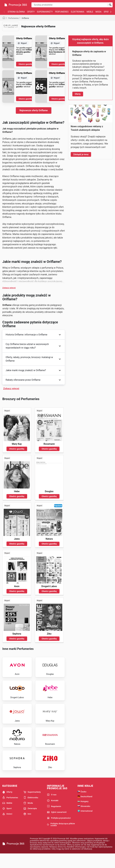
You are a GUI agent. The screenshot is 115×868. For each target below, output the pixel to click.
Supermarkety (45, 12)
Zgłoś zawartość (57, 826)
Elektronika (78, 12)
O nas (52, 808)
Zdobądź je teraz (81, 154)
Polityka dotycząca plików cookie (61, 838)
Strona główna (16, 12)
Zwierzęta (30, 822)
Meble (90, 12)
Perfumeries (62, 12)
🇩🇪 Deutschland (85, 810)
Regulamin (54, 820)
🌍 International (85, 825)
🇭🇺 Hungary (83, 815)
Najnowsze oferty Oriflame (34, 110)
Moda (98, 12)
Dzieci (7, 828)
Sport (107, 12)
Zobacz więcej (9, 288)
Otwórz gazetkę (26, 64)
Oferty (31, 12)
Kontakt (53, 814)
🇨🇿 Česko (82, 805)
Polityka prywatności (59, 832)
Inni (27, 828)
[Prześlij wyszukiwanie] (110, 5)
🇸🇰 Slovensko (84, 820)
